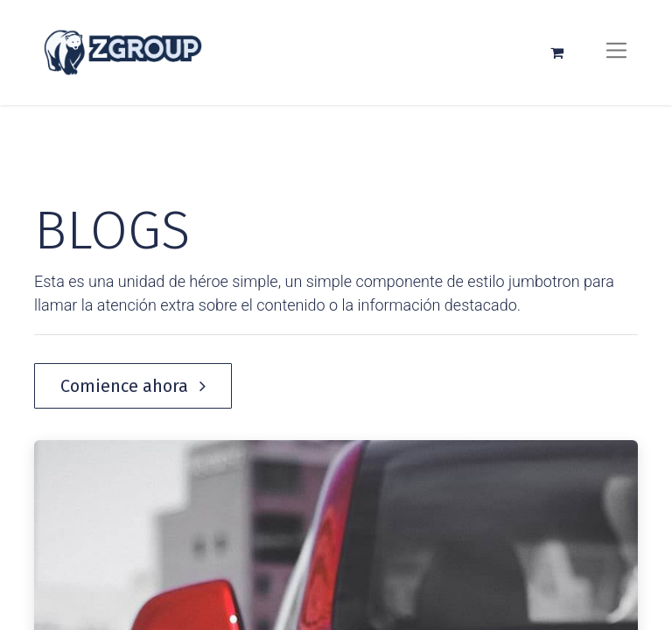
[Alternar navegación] (616, 52)
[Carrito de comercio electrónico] (556, 52)
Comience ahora (133, 386)
